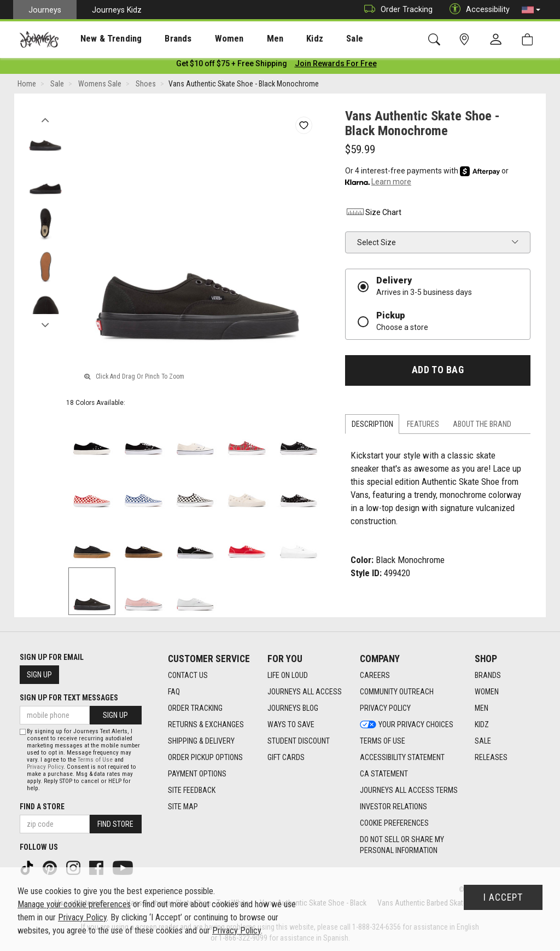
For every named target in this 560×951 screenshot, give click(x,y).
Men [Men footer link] (482, 708)
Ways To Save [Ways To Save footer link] (291, 724)
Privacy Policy (45, 767)
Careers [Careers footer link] (375, 675)
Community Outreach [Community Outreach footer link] (397, 692)
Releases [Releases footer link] (491, 757)
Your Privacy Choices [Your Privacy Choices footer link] (407, 724)
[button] (531, 10)
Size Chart (373, 214)
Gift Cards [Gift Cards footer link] (286, 757)
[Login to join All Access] (232, 66)
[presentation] (101, 39)
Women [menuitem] (206, 39)
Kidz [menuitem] (281, 39)
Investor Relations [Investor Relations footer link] (393, 807)
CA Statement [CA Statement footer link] (384, 774)
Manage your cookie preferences (74, 904)
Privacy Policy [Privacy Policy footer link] (385, 708)
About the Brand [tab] (482, 426)
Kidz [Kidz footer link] (482, 724)
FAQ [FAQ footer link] (174, 692)
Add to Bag (438, 372)
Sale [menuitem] (316, 39)
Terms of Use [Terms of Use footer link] (383, 741)
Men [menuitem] (246, 39)
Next (45, 324)
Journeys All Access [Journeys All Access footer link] (305, 692)
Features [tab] (423, 426)
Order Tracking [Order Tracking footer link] (195, 708)
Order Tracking (396, 10)
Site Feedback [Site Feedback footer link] (192, 790)
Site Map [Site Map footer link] (183, 807)
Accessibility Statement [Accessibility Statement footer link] (402, 757)
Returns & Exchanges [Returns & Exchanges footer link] (206, 724)
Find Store (115, 824)
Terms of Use (95, 760)
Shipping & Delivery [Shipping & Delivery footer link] (201, 741)
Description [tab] (372, 426)
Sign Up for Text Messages (69, 698)
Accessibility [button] (477, 10)
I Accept (503, 897)
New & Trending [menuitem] (101, 39)
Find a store (42, 807)
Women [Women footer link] (487, 692)
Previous (45, 119)
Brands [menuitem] (161, 39)
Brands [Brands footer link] (488, 675)
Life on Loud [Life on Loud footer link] (288, 675)
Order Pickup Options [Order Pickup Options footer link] (205, 757)
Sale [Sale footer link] (483, 741)
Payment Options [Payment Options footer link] (197, 774)
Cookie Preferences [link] (394, 823)
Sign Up (39, 675)
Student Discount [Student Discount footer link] (299, 741)
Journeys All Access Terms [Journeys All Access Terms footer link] (409, 790)
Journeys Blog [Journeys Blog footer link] (293, 708)
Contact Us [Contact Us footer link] (188, 675)
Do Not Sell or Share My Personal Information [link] (402, 845)
